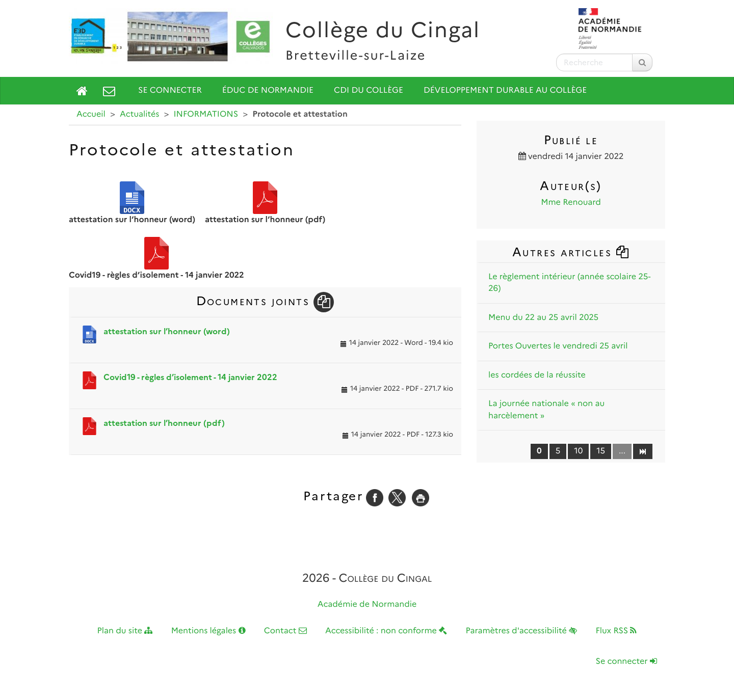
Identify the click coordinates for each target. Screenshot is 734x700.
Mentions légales (208, 631)
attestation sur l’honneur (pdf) (164, 423)
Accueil (91, 114)
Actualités (139, 114)
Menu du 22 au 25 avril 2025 (543, 318)
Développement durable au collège (505, 90)
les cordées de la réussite (537, 375)
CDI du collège (369, 90)
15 (601, 451)
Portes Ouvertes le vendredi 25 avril (558, 346)
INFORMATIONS (206, 114)
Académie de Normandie (367, 604)
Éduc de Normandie (268, 90)
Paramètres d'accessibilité (522, 631)
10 (578, 451)
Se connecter (170, 90)
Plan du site (125, 631)
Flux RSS (616, 631)
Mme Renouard (571, 203)
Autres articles (571, 252)
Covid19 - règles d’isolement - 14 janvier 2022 (190, 377)
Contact (285, 631)
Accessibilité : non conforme (386, 631)
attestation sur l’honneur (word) (167, 331)
